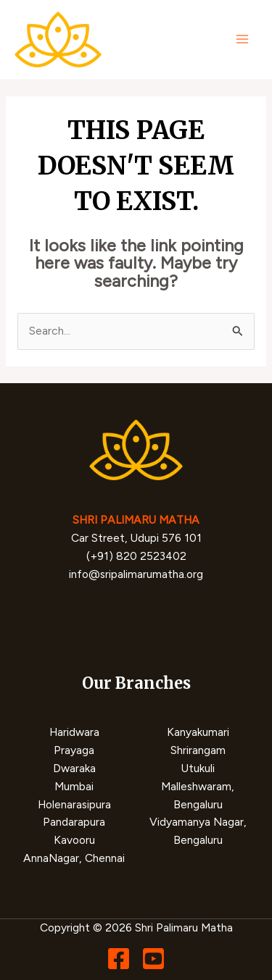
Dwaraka (74, 768)
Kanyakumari (198, 732)
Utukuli (198, 768)
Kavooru (74, 840)
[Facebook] (119, 959)
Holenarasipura (74, 804)
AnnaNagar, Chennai (74, 858)
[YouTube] (153, 959)
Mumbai (74, 786)
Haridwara (74, 732)
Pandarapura (74, 822)
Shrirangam (198, 750)
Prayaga (74, 750)
